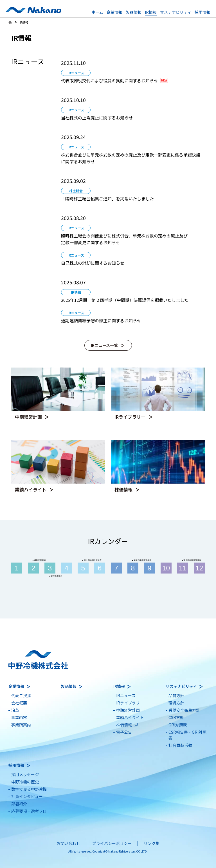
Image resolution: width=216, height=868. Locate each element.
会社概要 (19, 703)
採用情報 (202, 12)
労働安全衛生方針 (184, 710)
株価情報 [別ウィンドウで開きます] (124, 725)
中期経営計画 (128, 710)
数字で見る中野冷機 (29, 789)
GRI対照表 (178, 725)
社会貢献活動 (180, 745)
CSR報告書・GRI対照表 (187, 735)
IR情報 (151, 12)
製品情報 (134, 12)
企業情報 (114, 12)
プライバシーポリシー (112, 843)
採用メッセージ (25, 774)
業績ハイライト (130, 717)
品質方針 (176, 695)
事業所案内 (21, 725)
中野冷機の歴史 (25, 782)
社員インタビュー (27, 796)
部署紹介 (19, 804)
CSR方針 (176, 717)
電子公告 (124, 732)
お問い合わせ (68, 843)
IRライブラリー (130, 703)
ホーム (97, 12)
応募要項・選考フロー (29, 814)
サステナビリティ (176, 12)
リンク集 (152, 843)
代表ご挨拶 (21, 695)
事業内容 (19, 717)
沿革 (15, 710)
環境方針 (176, 703)
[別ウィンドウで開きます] (131, 72)
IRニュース (126, 695)
